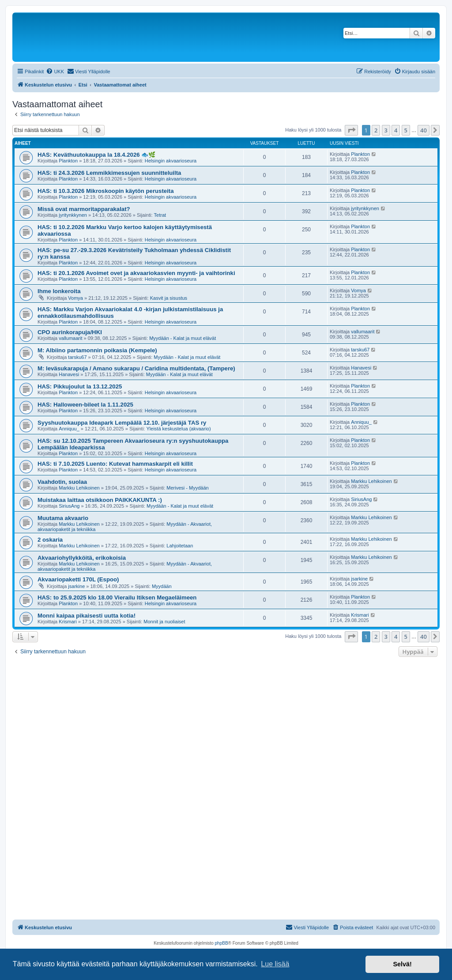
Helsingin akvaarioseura (171, 161)
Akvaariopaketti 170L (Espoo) (78, 579)
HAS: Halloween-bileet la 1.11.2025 (85, 405)
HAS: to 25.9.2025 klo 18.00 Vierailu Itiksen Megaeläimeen (117, 597)
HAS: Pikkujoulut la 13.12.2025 (80, 386)
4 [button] (396, 130)
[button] (351, 130)
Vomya (75, 298)
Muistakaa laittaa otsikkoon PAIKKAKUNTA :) (100, 500)
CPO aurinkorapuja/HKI (70, 332)
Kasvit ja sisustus (169, 298)
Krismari (68, 622)
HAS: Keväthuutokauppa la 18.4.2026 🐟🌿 (96, 155)
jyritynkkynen (73, 215)
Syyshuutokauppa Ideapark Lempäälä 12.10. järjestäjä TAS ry (122, 423)
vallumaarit (70, 338)
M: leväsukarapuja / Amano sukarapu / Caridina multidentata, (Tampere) (136, 368)
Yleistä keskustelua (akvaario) (178, 429)
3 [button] (386, 130)
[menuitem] (55, 72)
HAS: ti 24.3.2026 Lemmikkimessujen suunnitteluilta (109, 173)
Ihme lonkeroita (59, 291)
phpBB (222, 943)
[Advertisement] (226, 725)
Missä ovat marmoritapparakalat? (84, 209)
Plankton (68, 161)
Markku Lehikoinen (79, 488)
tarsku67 (77, 357)
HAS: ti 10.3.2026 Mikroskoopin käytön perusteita (106, 191)
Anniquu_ (69, 429)
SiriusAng (69, 506)
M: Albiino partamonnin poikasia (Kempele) (97, 350)
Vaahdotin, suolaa (62, 482)
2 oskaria (50, 540)
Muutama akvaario (63, 518)
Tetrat (160, 215)
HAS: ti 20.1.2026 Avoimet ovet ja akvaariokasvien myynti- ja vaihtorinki (136, 273)
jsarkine (76, 586)
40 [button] (424, 130)
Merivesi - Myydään (187, 488)
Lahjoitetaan (180, 546)
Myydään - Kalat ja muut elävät (183, 338)
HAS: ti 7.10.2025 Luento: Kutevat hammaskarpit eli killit (115, 464)
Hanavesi (69, 374)
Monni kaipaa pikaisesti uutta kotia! (87, 616)
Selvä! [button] (402, 964)
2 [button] (376, 130)
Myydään (162, 586)
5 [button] (406, 130)
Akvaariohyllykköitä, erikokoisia (82, 558)
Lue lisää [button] (275, 964)
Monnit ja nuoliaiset (164, 622)
